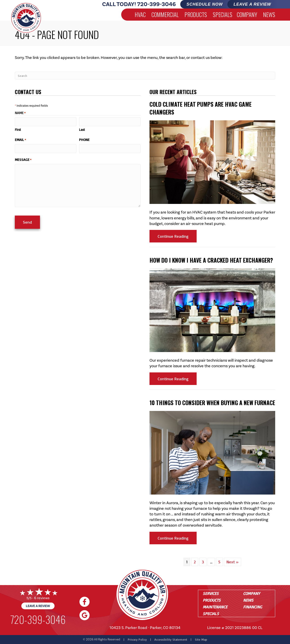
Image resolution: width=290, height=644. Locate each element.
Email (20, 139)
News (269, 14)
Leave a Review (38, 606)
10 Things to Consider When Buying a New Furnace (212, 403)
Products (196, 14)
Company (247, 14)
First (18, 129)
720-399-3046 (156, 4)
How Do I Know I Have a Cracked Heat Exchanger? (211, 260)
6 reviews (42, 598)
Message (23, 159)
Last (82, 129)
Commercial (165, 14)
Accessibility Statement (171, 639)
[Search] (145, 76)
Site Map (201, 639)
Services (211, 593)
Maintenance (215, 607)
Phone (84, 139)
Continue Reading (177, 236)
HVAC (140, 14)
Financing (253, 607)
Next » (233, 562)
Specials (223, 14)
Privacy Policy (137, 639)
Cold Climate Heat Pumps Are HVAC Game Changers (201, 108)
